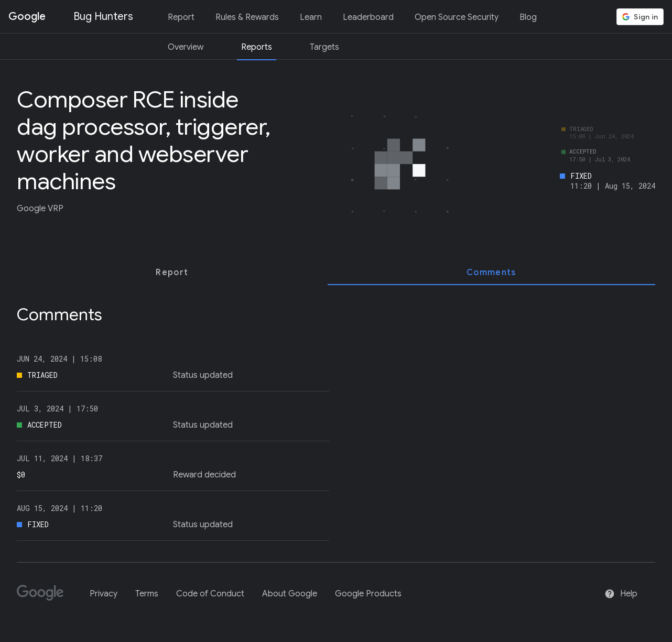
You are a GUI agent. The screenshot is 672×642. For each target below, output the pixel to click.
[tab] (172, 273)
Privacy (104, 594)
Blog (528, 17)
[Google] (44, 597)
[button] (640, 17)
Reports (257, 47)
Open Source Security (457, 17)
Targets (324, 47)
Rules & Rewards (247, 17)
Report (181, 17)
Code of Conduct (210, 594)
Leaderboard (368, 17)
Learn (311, 17)
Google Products (368, 594)
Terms (147, 594)
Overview (186, 47)
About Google (290, 594)
